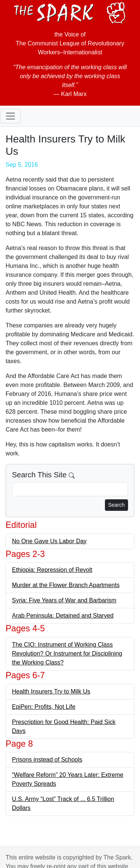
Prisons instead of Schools (47, 760)
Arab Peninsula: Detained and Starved (63, 616)
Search (116, 505)
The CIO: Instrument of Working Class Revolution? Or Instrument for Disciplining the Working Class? (67, 654)
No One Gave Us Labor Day (49, 541)
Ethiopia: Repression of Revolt (52, 570)
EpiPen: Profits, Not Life (44, 707)
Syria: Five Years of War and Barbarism (64, 600)
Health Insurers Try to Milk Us (51, 691)
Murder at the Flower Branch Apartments (66, 585)
